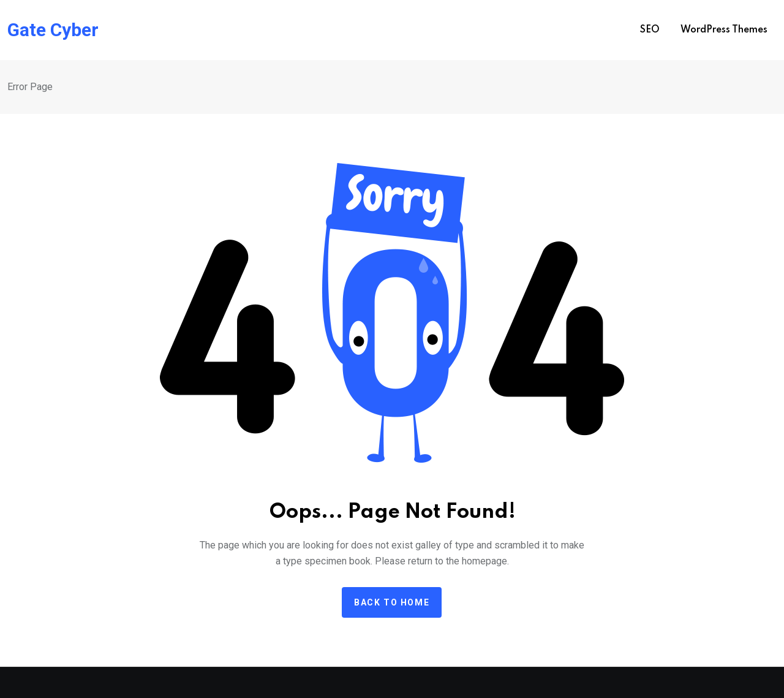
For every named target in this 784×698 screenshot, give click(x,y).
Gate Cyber (53, 30)
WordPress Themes (724, 30)
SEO (650, 30)
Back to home (392, 602)
